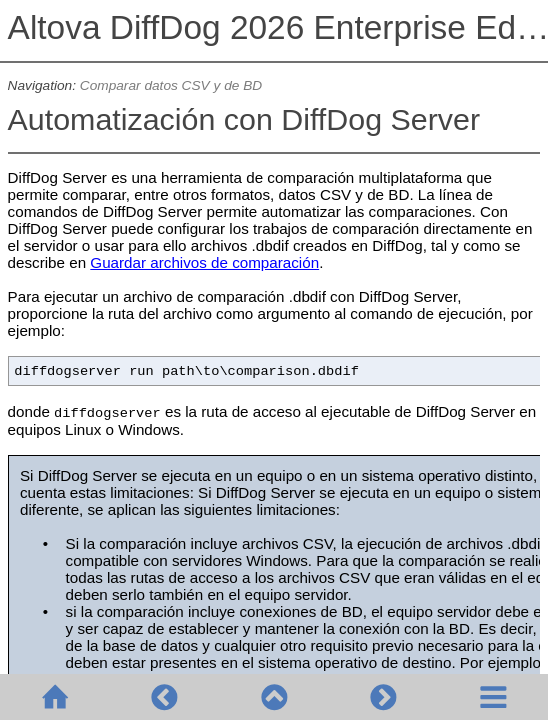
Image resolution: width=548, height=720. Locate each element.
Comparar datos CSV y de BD (171, 85)
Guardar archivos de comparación (204, 262)
